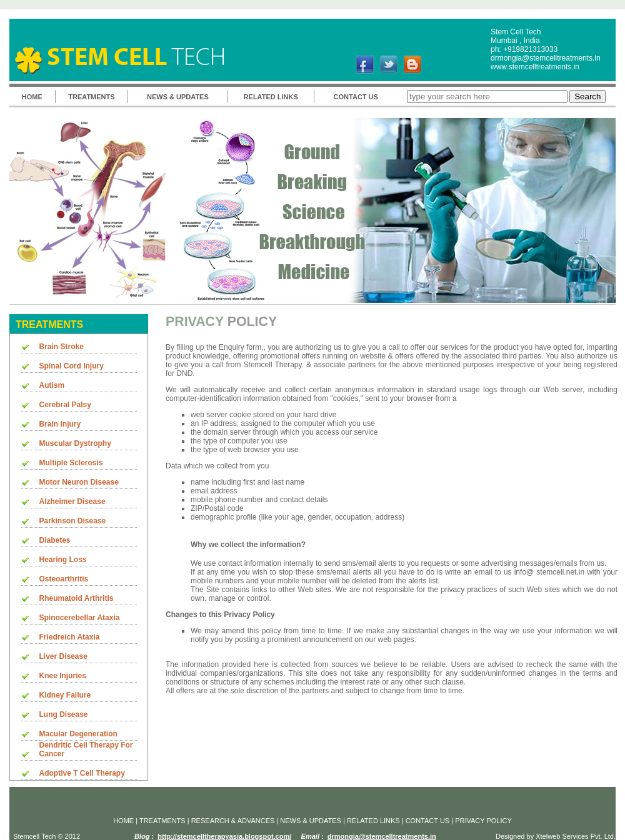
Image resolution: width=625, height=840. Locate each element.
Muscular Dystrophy (75, 443)
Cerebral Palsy (65, 405)
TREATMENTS (91, 97)
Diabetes (55, 540)
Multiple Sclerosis (71, 463)
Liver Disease (63, 656)
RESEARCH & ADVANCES (234, 821)
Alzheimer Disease (72, 502)
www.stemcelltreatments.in (535, 67)
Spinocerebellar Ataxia (80, 618)
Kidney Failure (65, 695)
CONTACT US (356, 97)
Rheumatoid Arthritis (77, 598)
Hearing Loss (63, 560)
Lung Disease (64, 714)
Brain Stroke (62, 347)
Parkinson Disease (73, 521)
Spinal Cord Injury (72, 366)
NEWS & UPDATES (178, 97)
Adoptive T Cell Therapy (82, 773)
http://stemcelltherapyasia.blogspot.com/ (224, 836)
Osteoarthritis (64, 579)
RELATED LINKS (271, 97)
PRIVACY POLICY (483, 821)
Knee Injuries (63, 676)
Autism (52, 385)
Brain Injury (60, 424)
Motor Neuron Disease (79, 482)
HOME (32, 97)
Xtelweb (548, 836)
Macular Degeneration (78, 734)
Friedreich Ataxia (70, 637)
